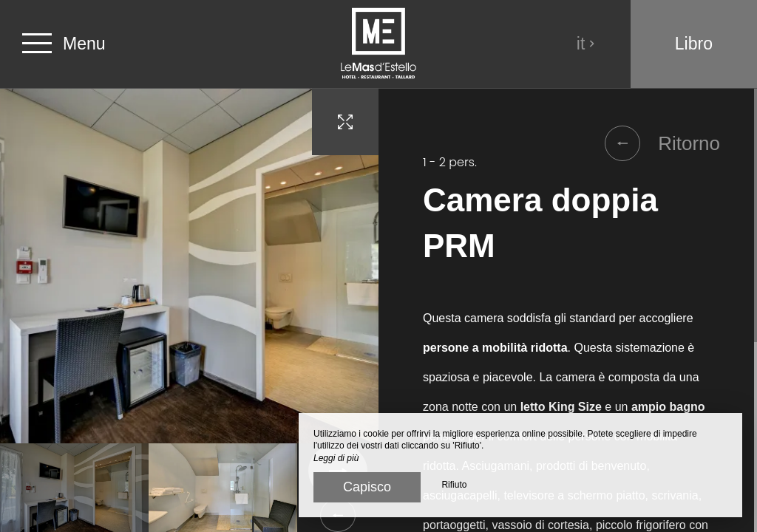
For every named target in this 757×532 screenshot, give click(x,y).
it (586, 44)
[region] (568, 310)
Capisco (367, 487)
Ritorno (662, 143)
